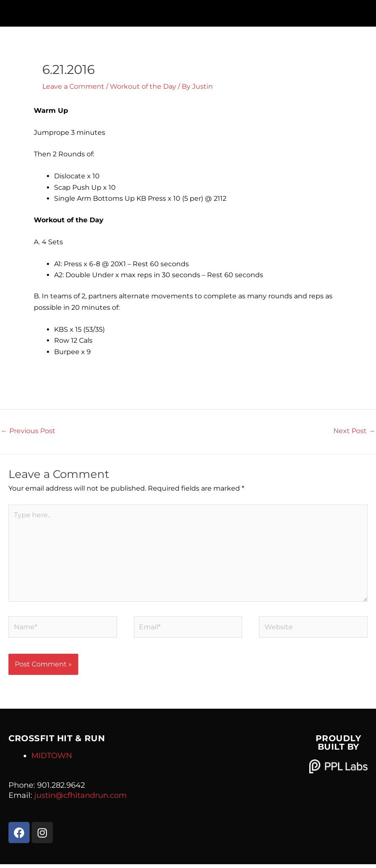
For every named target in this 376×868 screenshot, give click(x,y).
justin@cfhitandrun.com (80, 799)
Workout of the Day (143, 86)
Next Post (354, 431)
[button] (188, 11)
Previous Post (28, 431)
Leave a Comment (73, 86)
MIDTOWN (52, 759)
